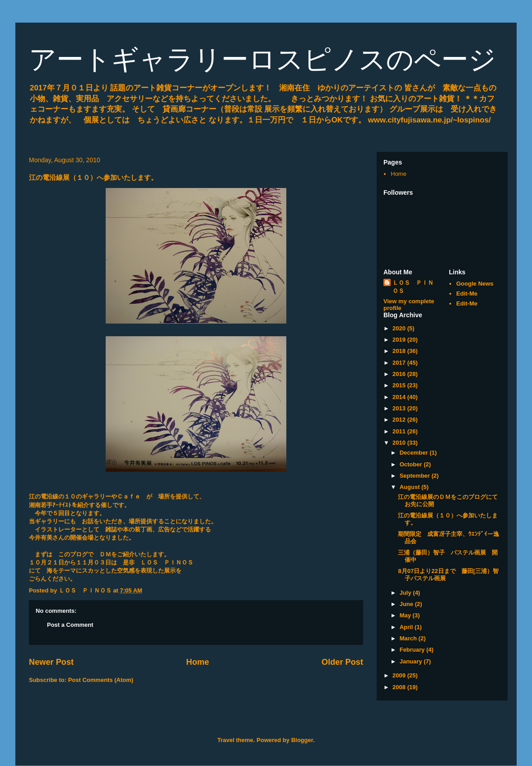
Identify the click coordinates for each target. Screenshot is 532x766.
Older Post (342, 662)
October (412, 464)
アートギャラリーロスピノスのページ (262, 59)
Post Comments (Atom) (101, 680)
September (416, 476)
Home (198, 662)
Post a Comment (70, 625)
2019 (400, 340)
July (406, 593)
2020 (400, 328)
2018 (400, 351)
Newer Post (51, 662)
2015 (400, 385)
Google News (475, 284)
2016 (400, 374)
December (415, 453)
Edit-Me (467, 294)
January (412, 661)
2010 (400, 443)
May (406, 615)
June (407, 604)
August (411, 487)
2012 (400, 420)
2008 (400, 687)
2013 (400, 408)
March (409, 638)
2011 (400, 431)
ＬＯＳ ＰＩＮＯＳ (413, 287)
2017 (400, 363)
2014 (400, 397)
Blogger (302, 740)
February (413, 650)
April (407, 627)
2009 (400, 675)
